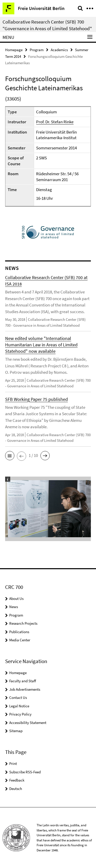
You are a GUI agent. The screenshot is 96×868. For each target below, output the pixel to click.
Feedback (17, 780)
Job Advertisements (25, 689)
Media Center (20, 640)
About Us (16, 598)
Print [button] (13, 763)
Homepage (14, 50)
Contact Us (18, 697)
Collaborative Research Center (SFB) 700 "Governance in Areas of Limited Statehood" (47, 25)
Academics (59, 50)
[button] (10, 456)
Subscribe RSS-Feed (25, 772)
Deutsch (16, 789)
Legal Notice (19, 706)
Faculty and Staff (23, 681)
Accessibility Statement (28, 723)
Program (37, 50)
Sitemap (16, 731)
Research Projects (23, 623)
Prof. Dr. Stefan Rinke (55, 122)
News (14, 607)
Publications (19, 632)
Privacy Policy (20, 714)
